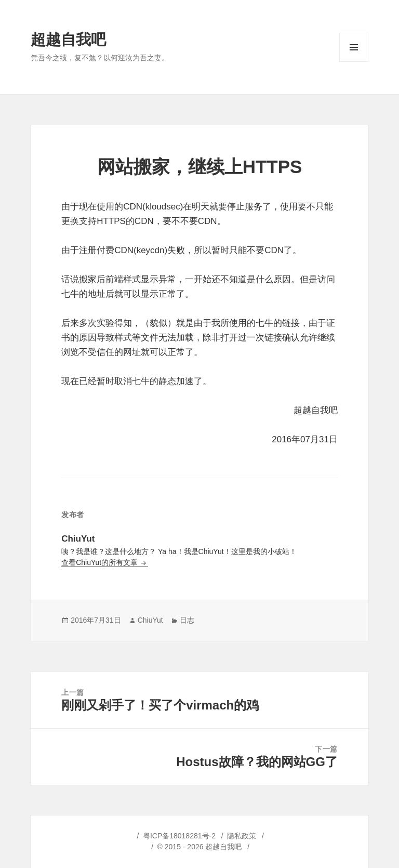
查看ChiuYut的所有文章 (101, 562)
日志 (187, 620)
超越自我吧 (68, 40)
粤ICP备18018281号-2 (179, 836)
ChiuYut (150, 620)
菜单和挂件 (354, 62)
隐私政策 (242, 836)
